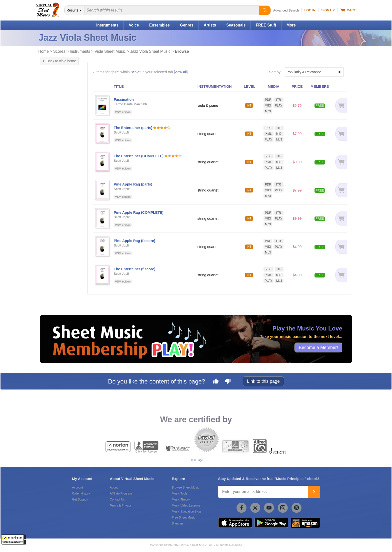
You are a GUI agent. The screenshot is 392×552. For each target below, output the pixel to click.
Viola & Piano (55, 186)
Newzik (50, 290)
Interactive (53, 104)
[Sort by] (314, 72)
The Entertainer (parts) (133, 128)
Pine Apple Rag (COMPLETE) (139, 212)
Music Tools (179, 493)
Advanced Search (286, 10)
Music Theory (181, 499)
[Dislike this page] (228, 382)
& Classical (58, 138)
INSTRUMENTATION (215, 86)
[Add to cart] (340, 105)
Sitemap (177, 523)
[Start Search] (265, 10)
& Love (55, 148)
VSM (49, 261)
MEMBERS (320, 86)
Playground (54, 115)
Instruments (107, 25)
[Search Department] (74, 10)
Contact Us (117, 499)
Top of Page (196, 460)
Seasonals (236, 25)
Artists (210, 25)
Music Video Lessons (186, 505)
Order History (81, 493)
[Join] (314, 492)
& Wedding (58, 163)
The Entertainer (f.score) (134, 269)
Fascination (124, 99)
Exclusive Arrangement (63, 81)
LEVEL (249, 86)
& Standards (59, 153)
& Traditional (59, 158)
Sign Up (328, 10)
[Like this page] (216, 382)
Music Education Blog (186, 511)
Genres (187, 25)
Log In (310, 10)
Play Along (53, 110)
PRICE (297, 86)
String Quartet (56, 181)
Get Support (80, 499)
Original (51, 86)
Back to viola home (59, 61)
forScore (51, 284)
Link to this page (263, 381)
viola (136, 72)
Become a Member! (318, 347)
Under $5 (52, 209)
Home (43, 51)
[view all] (181, 72)
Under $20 (53, 220)
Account (77, 487)
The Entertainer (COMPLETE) (139, 156)
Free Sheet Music (183, 517)
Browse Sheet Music (185, 487)
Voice (134, 25)
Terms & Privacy (121, 505)
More (291, 25)
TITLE (119, 86)
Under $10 (53, 215)
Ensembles (159, 25)
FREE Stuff (266, 25)
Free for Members (59, 204)
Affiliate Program (121, 493)
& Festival (57, 143)
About (114, 487)
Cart (348, 10)
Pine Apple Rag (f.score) (134, 241)
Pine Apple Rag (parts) (133, 184)
